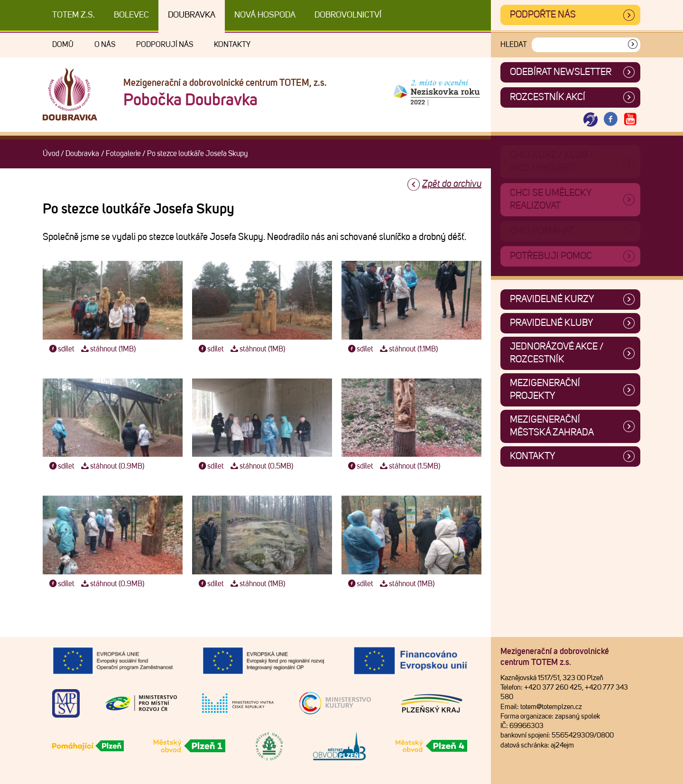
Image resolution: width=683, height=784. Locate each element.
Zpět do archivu (452, 184)
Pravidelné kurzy (552, 299)
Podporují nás (165, 45)
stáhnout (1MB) (107, 349)
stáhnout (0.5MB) (261, 466)
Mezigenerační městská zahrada (552, 426)
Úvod (51, 154)
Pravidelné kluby (552, 323)
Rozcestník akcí (548, 97)
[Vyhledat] (633, 45)
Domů (63, 45)
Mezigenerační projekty (545, 390)
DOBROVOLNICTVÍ (348, 15)
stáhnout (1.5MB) (409, 466)
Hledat (514, 45)
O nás (105, 45)
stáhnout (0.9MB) (111, 466)
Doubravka (192, 15)
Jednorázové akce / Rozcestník (557, 353)
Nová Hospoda (265, 15)
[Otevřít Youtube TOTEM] (630, 120)
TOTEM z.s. (74, 15)
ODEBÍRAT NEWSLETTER (561, 72)
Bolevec (131, 15)
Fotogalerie (123, 154)
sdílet (61, 349)
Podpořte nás (543, 15)
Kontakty (232, 45)
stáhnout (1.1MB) (408, 349)
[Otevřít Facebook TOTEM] (610, 120)
